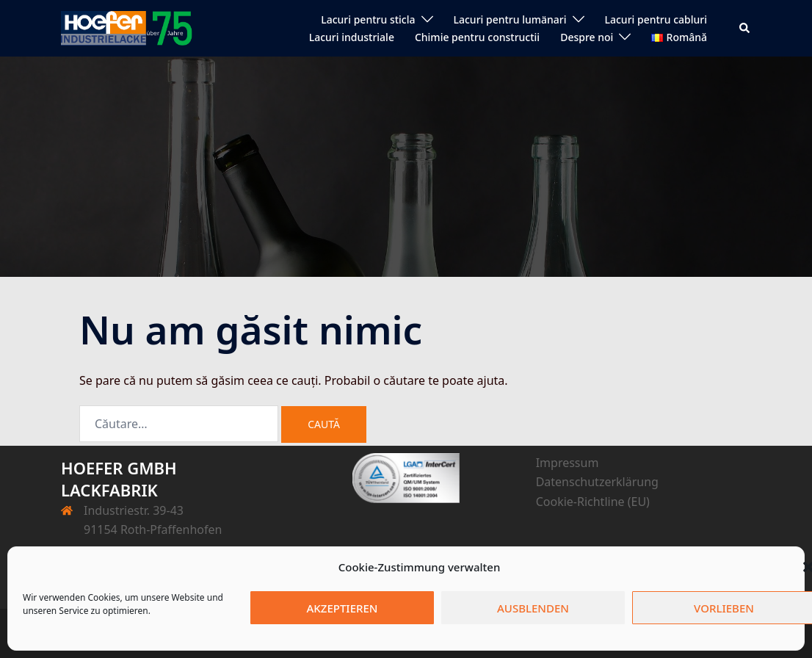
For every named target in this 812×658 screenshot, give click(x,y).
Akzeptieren (342, 608)
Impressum (568, 463)
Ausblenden (533, 608)
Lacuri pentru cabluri (656, 19)
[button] (745, 28)
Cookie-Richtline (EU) (593, 502)
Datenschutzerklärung (597, 482)
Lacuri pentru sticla (368, 19)
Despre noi (587, 37)
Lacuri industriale (352, 37)
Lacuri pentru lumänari (510, 19)
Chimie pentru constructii (477, 37)
